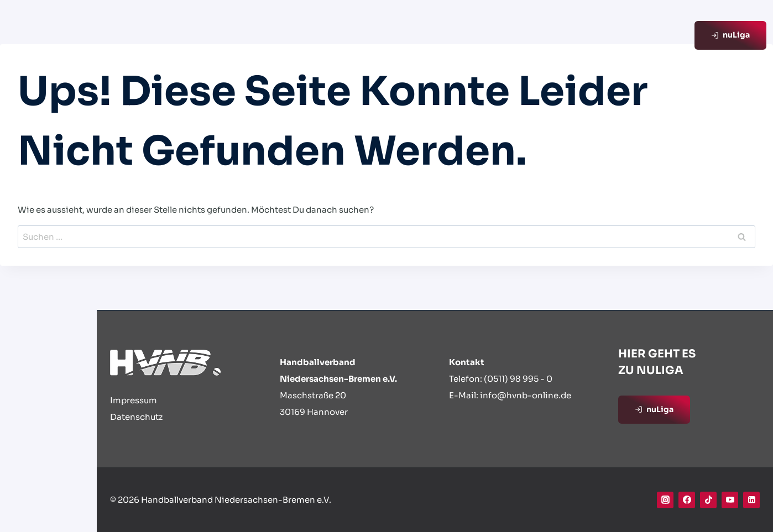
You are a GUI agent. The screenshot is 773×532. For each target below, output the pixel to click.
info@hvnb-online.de (526, 395)
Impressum (134, 400)
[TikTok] (708, 500)
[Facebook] (687, 500)
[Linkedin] (751, 500)
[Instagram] (665, 500)
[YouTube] (730, 500)
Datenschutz (136, 417)
